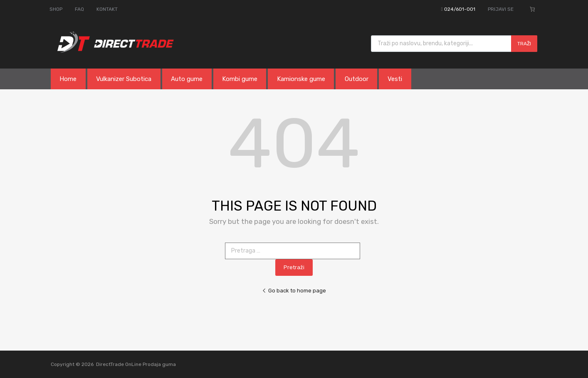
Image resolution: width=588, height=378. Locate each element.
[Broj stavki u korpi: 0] (532, 9)
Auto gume (187, 79)
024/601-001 (460, 9)
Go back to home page (294, 291)
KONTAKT (107, 9)
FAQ (79, 9)
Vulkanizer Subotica (124, 79)
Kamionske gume (301, 79)
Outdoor (357, 79)
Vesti (395, 79)
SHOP (56, 9)
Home (68, 79)
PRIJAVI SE (501, 9)
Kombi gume (240, 79)
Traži (524, 44)
